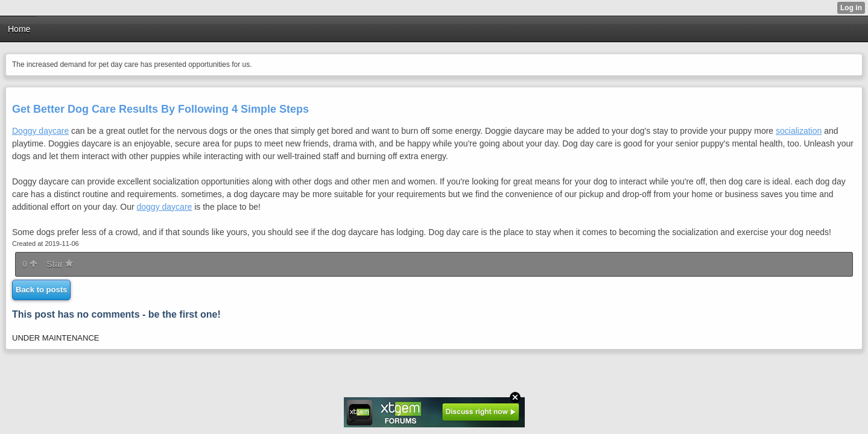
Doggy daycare (40, 131)
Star (60, 264)
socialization (799, 131)
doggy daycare (165, 207)
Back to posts (41, 290)
